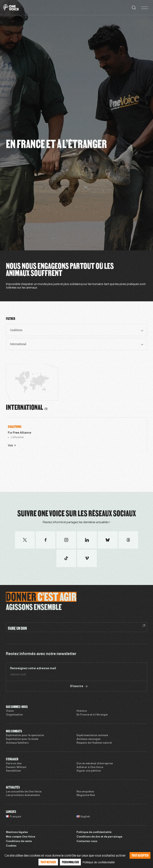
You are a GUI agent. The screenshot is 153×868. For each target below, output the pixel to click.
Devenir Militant (16, 767)
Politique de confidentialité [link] (99, 862)
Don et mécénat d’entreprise (95, 764)
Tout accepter (140, 855)
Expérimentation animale (92, 736)
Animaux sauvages (88, 739)
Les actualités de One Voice (24, 792)
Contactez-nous (87, 841)
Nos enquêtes (85, 792)
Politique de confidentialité (94, 832)
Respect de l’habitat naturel (94, 743)
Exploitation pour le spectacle (25, 736)
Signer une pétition (89, 771)
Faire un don (14, 764)
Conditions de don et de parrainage (99, 837)
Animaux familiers (17, 743)
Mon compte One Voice (21, 837)
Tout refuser (48, 862)
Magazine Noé (86, 795)
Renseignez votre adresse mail (33, 668)
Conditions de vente (19, 841)
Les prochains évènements (23, 795)
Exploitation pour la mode (22, 739)
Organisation (14, 715)
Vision (10, 711)
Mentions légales (17, 832)
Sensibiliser (14, 771)
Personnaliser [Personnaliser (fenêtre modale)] (70, 862)
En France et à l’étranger (92, 715)
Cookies (11, 846)
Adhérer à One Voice (90, 767)
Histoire (82, 711)
